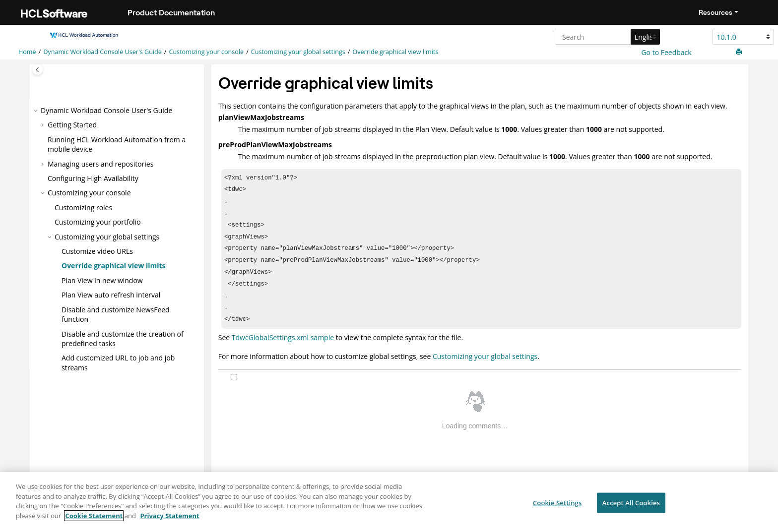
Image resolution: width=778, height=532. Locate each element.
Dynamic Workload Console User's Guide (102, 52)
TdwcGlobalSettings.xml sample (283, 350)
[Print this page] (740, 52)
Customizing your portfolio (98, 222)
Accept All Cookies (631, 507)
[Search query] (606, 37)
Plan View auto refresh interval (111, 295)
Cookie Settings (557, 507)
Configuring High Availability (93, 178)
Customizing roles (83, 207)
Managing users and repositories (100, 163)
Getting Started (72, 125)
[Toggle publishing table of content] (37, 70)
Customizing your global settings (298, 52)
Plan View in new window (102, 280)
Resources (715, 12)
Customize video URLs (97, 251)
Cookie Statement (94, 520)
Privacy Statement (169, 520)
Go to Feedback (666, 52)
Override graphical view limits (395, 52)
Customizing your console (206, 52)
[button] (37, 111)
